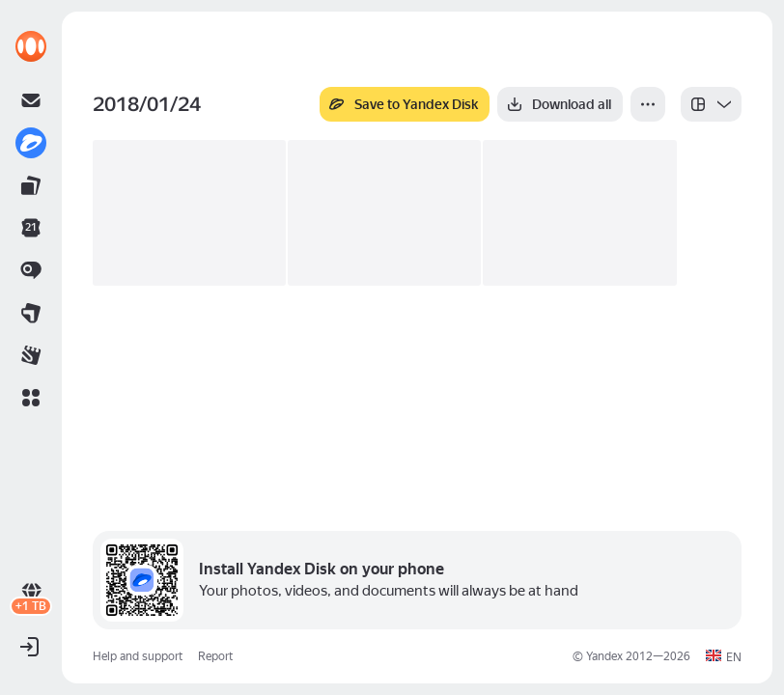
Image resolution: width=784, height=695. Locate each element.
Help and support (138, 656)
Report (215, 656)
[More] (648, 104)
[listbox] (711, 104)
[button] (31, 398)
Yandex (604, 656)
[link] (31, 46)
